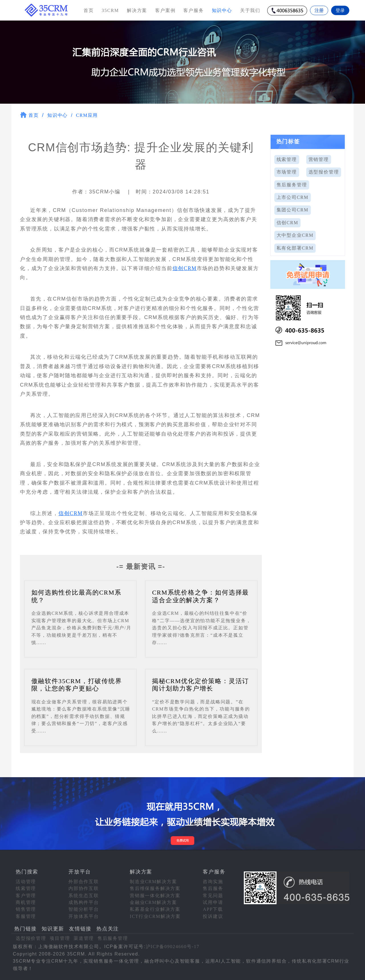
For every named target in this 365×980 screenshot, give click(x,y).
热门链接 (26, 929)
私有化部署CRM (295, 248)
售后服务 (213, 888)
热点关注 (108, 929)
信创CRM (185, 268)
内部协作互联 (84, 888)
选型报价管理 (324, 172)
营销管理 (319, 159)
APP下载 (213, 909)
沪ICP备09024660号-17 (173, 947)
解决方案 (137, 10)
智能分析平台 (84, 909)
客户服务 (193, 10)
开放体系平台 (84, 916)
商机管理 (26, 902)
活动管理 (26, 882)
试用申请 (213, 902)
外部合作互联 (84, 882)
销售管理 (26, 909)
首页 (89, 10)
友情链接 (80, 929)
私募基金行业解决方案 (155, 909)
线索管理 (287, 159)
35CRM (110, 10)
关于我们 (250, 10)
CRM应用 (87, 115)
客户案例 (165, 10)
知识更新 (53, 929)
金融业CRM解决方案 (153, 902)
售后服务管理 (292, 185)
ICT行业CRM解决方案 (155, 916)
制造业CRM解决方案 (153, 882)
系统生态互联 (84, 896)
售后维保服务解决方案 (155, 888)
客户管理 (26, 896)
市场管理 (287, 172)
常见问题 (213, 896)
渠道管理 (84, 938)
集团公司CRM (293, 210)
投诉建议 (213, 916)
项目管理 (60, 938)
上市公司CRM (293, 197)
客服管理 (26, 916)
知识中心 (57, 115)
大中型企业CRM (295, 235)
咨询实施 (213, 882)
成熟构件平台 (84, 902)
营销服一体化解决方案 (155, 896)
